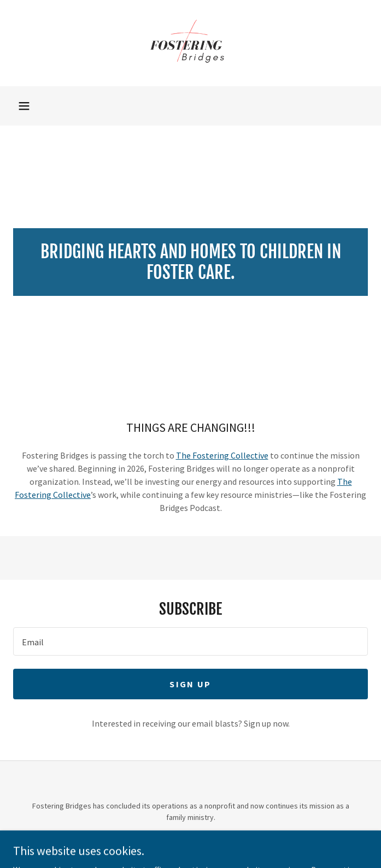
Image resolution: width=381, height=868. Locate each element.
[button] (24, 106)
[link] (190, 43)
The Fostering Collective (222, 455)
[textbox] (190, 641)
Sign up (190, 684)
